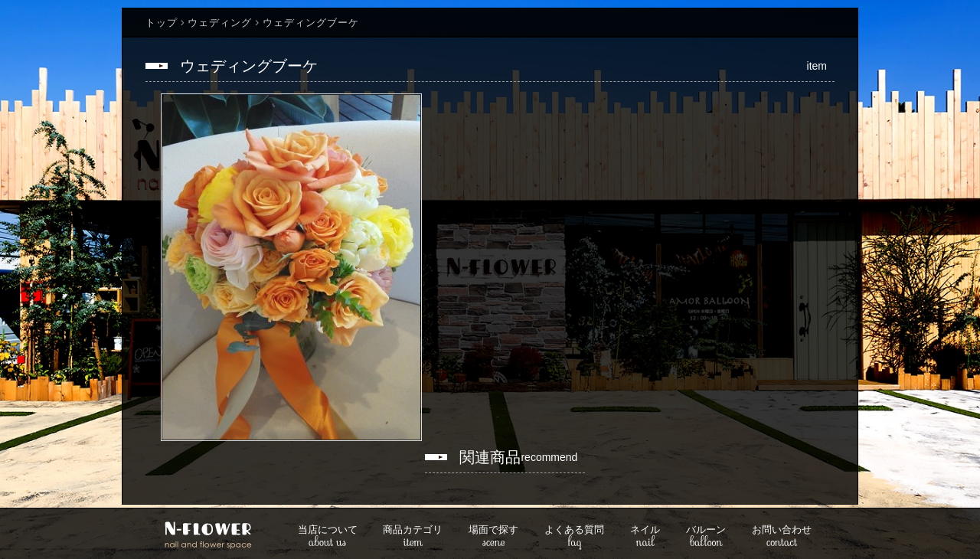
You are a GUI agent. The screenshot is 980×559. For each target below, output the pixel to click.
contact (782, 537)
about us (328, 537)
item (413, 537)
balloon (706, 537)
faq (574, 537)
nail (645, 537)
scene (493, 537)
